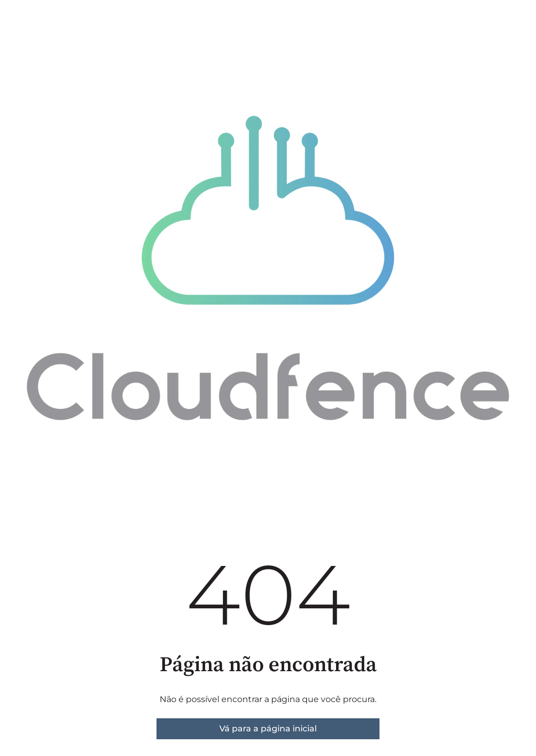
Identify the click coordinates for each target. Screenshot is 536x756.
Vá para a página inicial (268, 729)
